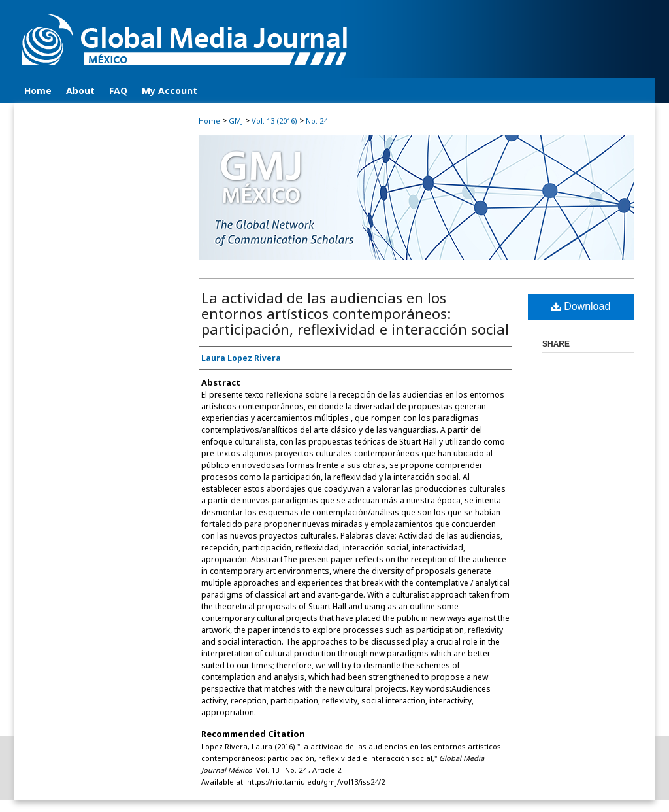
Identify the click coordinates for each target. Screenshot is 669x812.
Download (581, 306)
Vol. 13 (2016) (274, 121)
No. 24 (317, 121)
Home (209, 121)
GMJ (236, 121)
